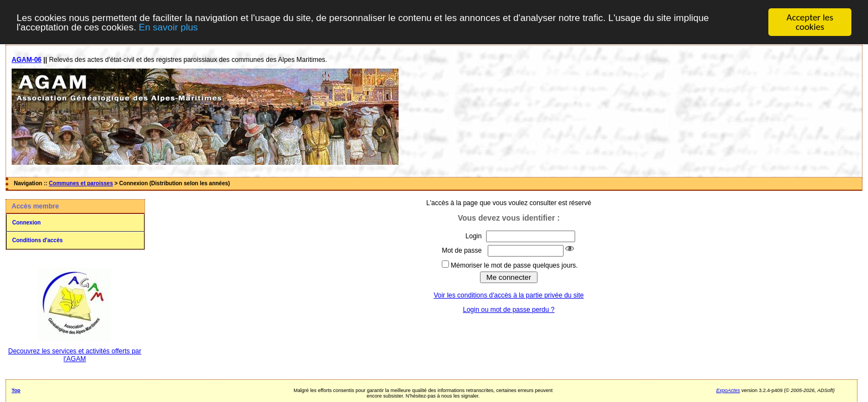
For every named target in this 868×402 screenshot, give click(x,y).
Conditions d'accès (37, 240)
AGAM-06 (27, 60)
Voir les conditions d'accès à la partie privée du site (508, 295)
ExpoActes (728, 390)
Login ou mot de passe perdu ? (508, 309)
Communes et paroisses (81, 183)
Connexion (27, 223)
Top (16, 390)
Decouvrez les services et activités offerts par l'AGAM (75, 355)
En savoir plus (169, 27)
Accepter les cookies (810, 22)
